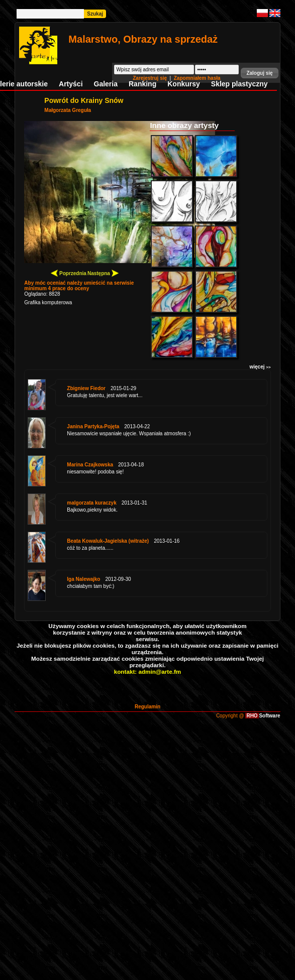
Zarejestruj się (151, 78)
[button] (259, 73)
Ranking (142, 84)
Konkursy (184, 84)
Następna (103, 273)
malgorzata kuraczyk (91, 503)
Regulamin (147, 707)
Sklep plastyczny (239, 84)
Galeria (106, 84)
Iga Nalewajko (83, 579)
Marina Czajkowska (90, 465)
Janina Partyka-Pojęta (93, 426)
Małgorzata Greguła (68, 110)
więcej (260, 367)
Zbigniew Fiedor (86, 388)
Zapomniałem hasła (197, 78)
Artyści (71, 84)
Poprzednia (69, 273)
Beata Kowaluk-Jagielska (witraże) (108, 541)
